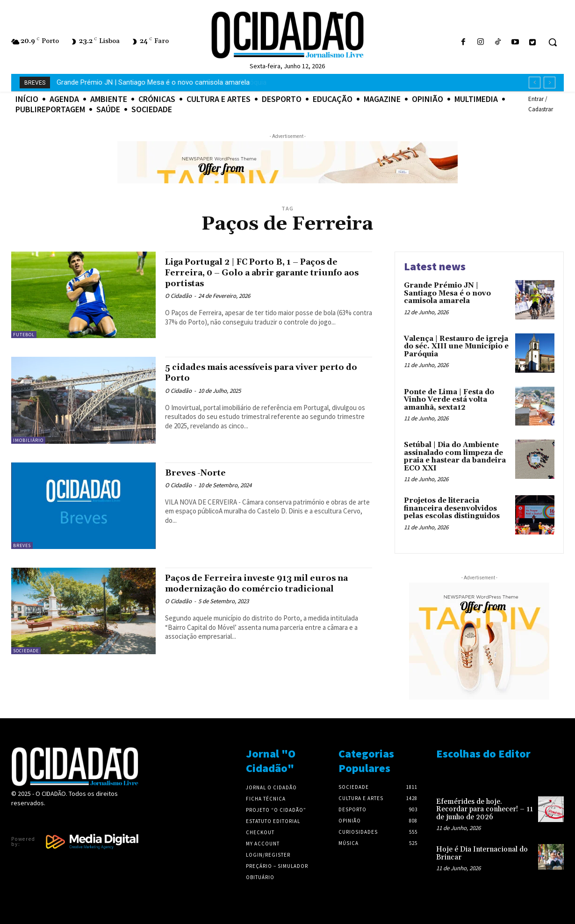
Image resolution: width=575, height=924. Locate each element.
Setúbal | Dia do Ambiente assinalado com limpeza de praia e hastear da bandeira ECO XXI (455, 457)
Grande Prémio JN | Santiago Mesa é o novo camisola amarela (447, 293)
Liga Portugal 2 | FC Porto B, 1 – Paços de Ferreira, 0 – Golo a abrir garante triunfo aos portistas (262, 273)
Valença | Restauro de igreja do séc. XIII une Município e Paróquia (157, 82)
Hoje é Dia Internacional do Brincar (482, 853)
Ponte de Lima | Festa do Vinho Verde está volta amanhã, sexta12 (449, 400)
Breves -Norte (200, 473)
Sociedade (26, 651)
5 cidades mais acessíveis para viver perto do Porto (256, 372)
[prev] (535, 83)
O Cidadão (178, 296)
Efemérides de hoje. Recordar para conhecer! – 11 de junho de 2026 (485, 809)
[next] (550, 83)
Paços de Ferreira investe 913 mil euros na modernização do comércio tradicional (265, 589)
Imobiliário (28, 440)
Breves (22, 545)
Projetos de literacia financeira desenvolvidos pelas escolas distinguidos (452, 508)
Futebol (24, 335)
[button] (553, 42)
